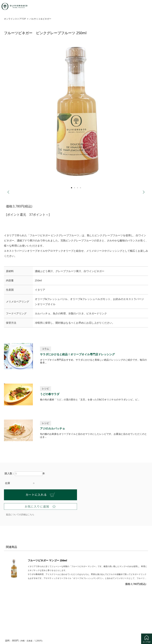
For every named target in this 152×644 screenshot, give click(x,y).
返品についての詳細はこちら (20, 514)
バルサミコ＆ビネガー (40, 19)
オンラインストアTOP (15, 19)
